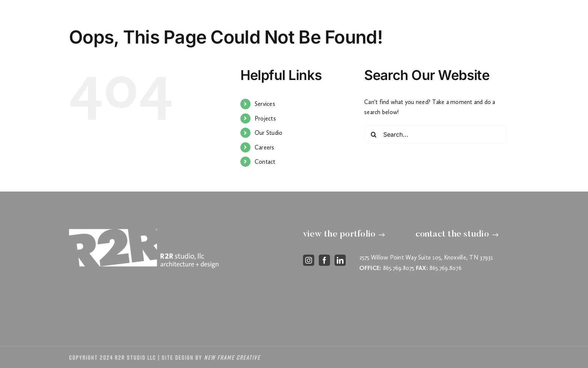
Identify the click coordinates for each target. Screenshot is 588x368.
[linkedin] (340, 260)
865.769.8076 (445, 268)
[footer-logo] (144, 232)
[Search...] (435, 134)
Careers (265, 147)
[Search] (373, 134)
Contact (265, 162)
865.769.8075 (399, 268)
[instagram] (309, 260)
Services (265, 104)
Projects (265, 118)
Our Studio (268, 133)
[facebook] (324, 260)
